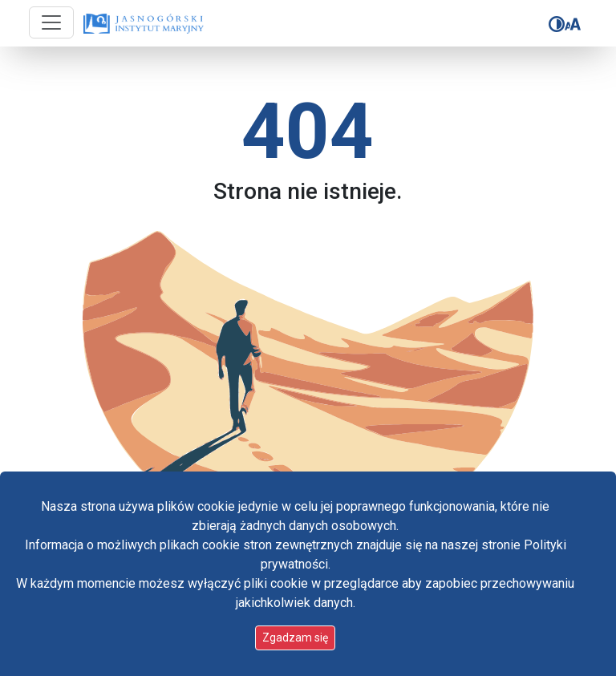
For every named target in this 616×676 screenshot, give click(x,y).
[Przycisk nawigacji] (51, 22)
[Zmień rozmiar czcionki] (573, 24)
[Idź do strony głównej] (144, 24)
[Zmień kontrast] (557, 24)
